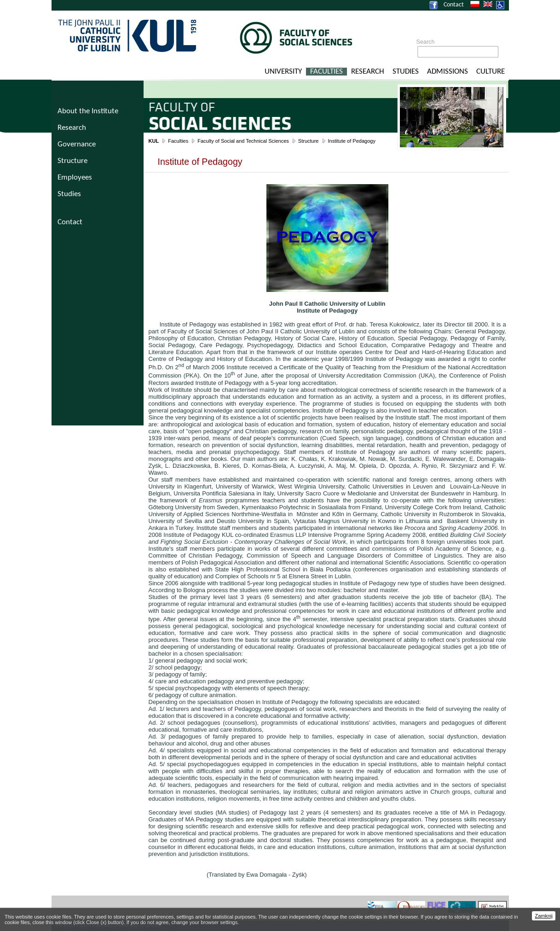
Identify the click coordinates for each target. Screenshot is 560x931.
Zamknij (544, 916)
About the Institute (88, 111)
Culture (491, 72)
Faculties (326, 72)
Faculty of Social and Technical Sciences (243, 141)
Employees (75, 177)
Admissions (447, 72)
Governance (77, 144)
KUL (154, 141)
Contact (454, 5)
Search (426, 42)
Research (368, 72)
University (283, 72)
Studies (406, 72)
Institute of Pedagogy (352, 141)
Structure (309, 141)
